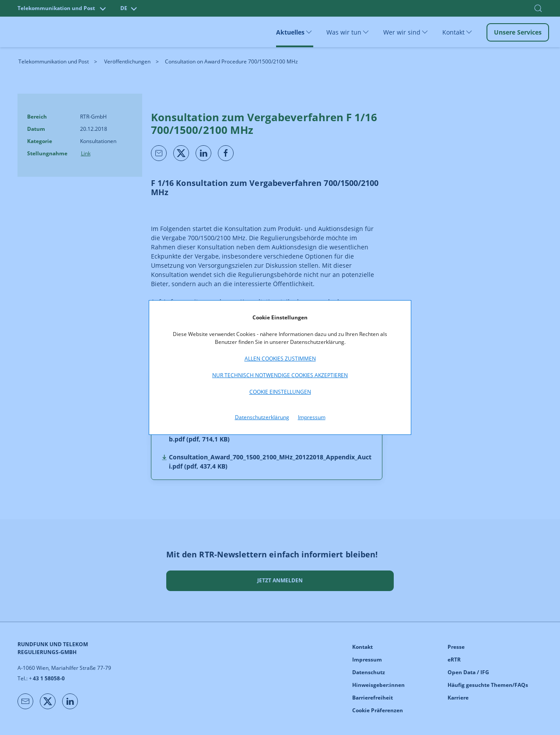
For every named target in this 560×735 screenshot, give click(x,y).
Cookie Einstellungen (280, 392)
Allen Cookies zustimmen (280, 359)
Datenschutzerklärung (262, 417)
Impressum (312, 417)
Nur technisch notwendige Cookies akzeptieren (280, 375)
